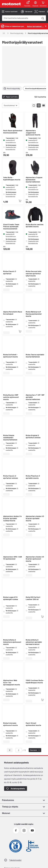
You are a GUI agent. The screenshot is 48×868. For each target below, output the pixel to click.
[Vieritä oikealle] (44, 88)
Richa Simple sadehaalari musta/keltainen (10, 438)
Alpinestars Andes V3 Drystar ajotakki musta (35, 518)
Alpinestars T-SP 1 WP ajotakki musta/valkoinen (35, 397)
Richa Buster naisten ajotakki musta (35, 226)
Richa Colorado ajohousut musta (10, 724)
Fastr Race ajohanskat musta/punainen (13, 132)
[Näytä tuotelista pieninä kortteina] (39, 105)
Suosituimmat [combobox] (9, 105)
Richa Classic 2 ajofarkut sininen (11, 477)
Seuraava (35, 750)
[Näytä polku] (4, 33)
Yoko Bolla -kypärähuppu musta (12, 178)
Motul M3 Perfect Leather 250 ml (33, 598)
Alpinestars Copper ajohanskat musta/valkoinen (34, 180)
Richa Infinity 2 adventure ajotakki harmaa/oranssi (34, 642)
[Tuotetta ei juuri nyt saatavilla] (20, 201)
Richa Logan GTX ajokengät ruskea (11, 598)
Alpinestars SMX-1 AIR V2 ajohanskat (13, 558)
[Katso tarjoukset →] (35, 26)
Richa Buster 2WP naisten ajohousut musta (11, 397)
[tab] (27, 12)
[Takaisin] (10, 750)
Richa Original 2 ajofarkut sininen (33, 436)
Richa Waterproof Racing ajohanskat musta (34, 314)
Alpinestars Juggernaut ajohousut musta (33, 133)
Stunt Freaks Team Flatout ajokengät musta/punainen (11, 227)
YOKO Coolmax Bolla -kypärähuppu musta (35, 681)
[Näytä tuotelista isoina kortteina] (34, 105)
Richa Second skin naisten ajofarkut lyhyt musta (34, 274)
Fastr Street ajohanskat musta (33, 724)
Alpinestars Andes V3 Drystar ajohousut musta (35, 559)
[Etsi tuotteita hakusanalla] (43, 18)
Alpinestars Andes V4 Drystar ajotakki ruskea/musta (12, 518)
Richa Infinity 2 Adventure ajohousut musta (12, 642)
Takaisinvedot (15, 860)
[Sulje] (46, 26)
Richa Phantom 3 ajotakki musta (33, 477)
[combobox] (21, 18)
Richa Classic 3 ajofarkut (10, 272)
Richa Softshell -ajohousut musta (10, 356)
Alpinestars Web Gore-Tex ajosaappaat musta (12, 683)
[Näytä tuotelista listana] (44, 105)
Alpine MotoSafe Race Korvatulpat (13, 313)
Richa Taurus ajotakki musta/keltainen (35, 356)
